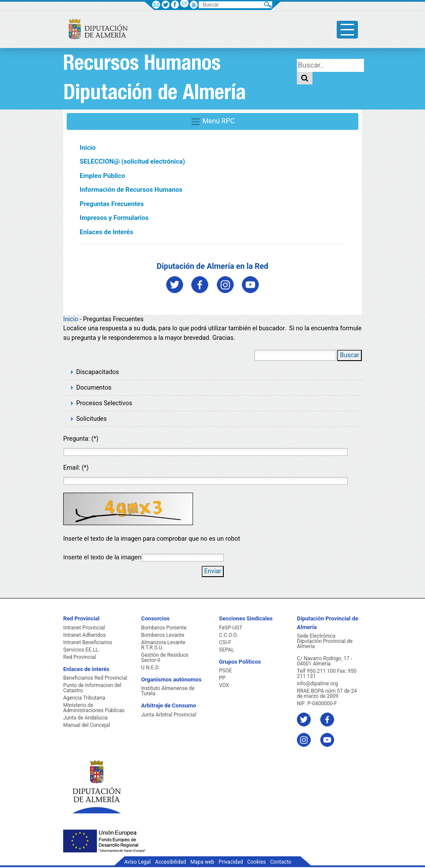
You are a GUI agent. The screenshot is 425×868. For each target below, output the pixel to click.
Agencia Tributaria (84, 698)
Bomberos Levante (163, 635)
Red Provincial (80, 657)
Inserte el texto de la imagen (102, 557)
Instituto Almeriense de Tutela (168, 691)
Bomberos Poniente (164, 628)
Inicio (88, 148)
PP (222, 678)
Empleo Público (102, 176)
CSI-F (225, 642)
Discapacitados (98, 372)
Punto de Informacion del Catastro (92, 688)
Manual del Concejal (87, 725)
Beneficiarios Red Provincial (95, 678)
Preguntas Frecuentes (112, 204)
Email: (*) (76, 468)
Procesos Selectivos (104, 403)
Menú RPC (212, 122)
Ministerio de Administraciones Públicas (94, 708)
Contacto (281, 862)
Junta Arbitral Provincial (169, 715)
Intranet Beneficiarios (88, 642)
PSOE (225, 671)
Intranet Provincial (84, 628)
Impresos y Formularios (114, 218)
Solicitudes (92, 419)
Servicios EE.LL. (82, 650)
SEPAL (227, 650)
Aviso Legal (137, 862)
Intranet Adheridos (84, 635)
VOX (224, 685)
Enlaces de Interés (106, 232)
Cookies (256, 862)
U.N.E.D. (150, 668)
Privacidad (231, 862)
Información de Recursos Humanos (131, 190)
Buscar (349, 355)
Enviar (213, 571)
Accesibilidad (170, 862)
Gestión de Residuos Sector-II (165, 658)
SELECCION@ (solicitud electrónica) (132, 161)
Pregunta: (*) (81, 439)
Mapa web (202, 862)
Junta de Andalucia (85, 718)
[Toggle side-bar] (347, 30)
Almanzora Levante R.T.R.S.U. (163, 645)
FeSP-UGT (231, 628)
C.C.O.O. (229, 635)
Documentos (94, 388)
